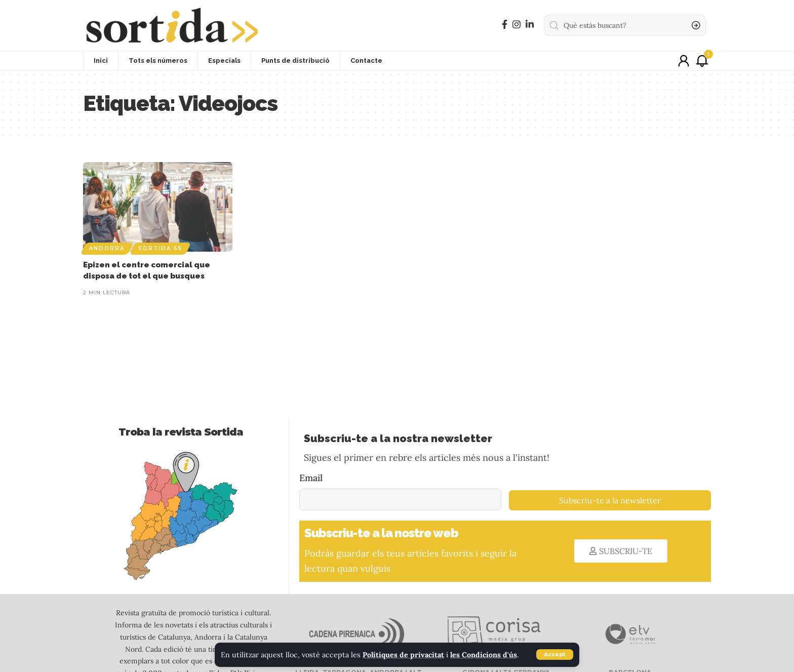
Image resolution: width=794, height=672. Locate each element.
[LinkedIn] (530, 25)
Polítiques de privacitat (404, 655)
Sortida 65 (160, 248)
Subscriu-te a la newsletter (610, 500)
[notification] (702, 61)
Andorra (107, 248)
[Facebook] (505, 25)
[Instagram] (517, 25)
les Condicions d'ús (485, 655)
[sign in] (684, 61)
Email (311, 478)
